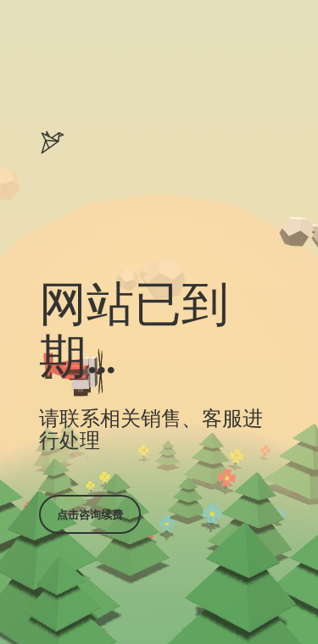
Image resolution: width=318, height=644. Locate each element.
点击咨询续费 (90, 514)
